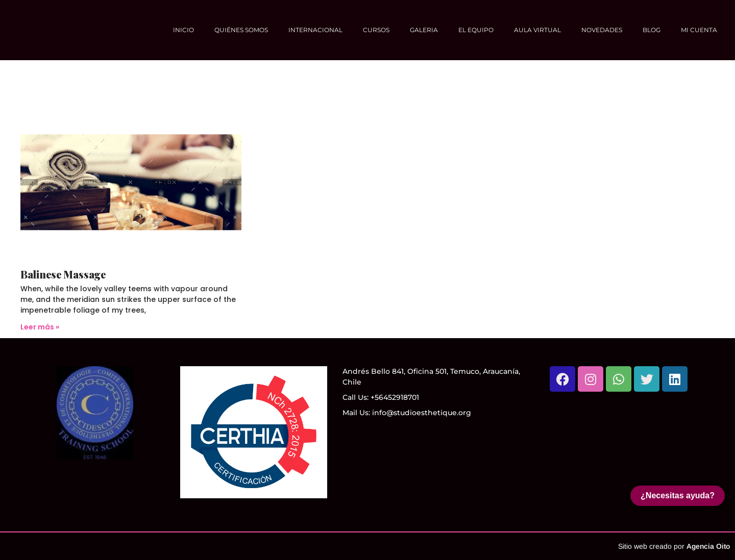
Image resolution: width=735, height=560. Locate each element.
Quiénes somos (241, 30)
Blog (652, 30)
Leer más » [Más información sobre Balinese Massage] (40, 327)
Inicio (183, 30)
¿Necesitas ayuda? (678, 495)
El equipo (476, 30)
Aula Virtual (537, 30)
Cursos (376, 30)
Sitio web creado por (674, 546)
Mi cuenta (699, 30)
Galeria (424, 30)
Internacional (315, 30)
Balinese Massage (63, 274)
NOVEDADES (602, 30)
